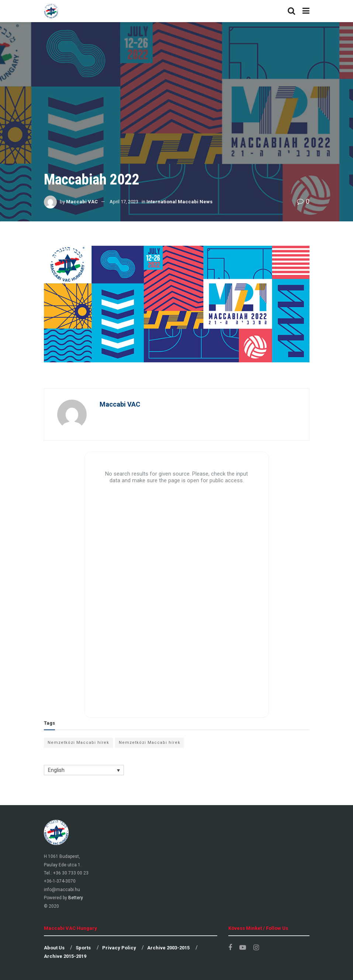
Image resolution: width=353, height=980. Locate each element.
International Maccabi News (179, 202)
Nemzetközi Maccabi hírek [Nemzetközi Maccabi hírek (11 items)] (78, 743)
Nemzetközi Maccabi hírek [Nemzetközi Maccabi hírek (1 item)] (150, 743)
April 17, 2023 (124, 202)
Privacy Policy (119, 948)
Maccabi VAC (82, 202)
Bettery (76, 898)
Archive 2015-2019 (65, 956)
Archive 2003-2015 (168, 948)
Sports (83, 948)
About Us (54, 948)
